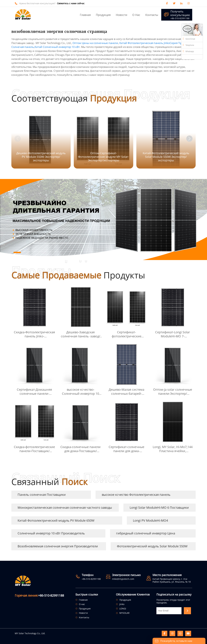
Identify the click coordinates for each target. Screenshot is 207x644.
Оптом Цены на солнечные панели (95, 43)
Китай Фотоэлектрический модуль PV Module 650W (56, 520)
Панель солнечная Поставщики (42, 495)
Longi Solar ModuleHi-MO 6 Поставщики (159, 508)
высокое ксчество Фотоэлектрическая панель (136, 495)
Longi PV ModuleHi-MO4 (150, 520)
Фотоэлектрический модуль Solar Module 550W (152, 546)
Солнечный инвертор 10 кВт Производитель (51, 533)
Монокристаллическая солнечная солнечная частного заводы (65, 508)
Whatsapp (188, 51)
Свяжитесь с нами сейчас (71, 3)
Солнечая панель (23, 47)
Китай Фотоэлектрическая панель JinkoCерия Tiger (152, 43)
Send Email (189, 39)
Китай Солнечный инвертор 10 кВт (57, 47)
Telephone (188, 45)
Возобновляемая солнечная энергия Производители (58, 546)
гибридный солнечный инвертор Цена (146, 533)
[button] (189, 139)
